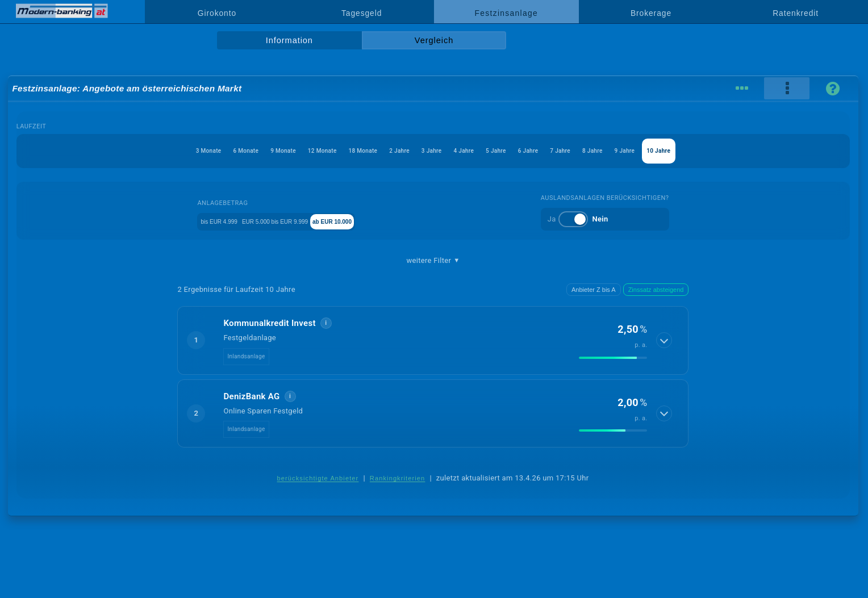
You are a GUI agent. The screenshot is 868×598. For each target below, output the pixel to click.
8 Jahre (666, 151)
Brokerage (651, 13)
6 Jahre (571, 151)
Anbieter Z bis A (594, 290)
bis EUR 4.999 (203, 221)
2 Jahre (381, 151)
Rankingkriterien (398, 478)
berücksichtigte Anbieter (318, 478)
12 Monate (269, 151)
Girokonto (217, 13)
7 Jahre (618, 151)
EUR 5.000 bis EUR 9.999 (288, 221)
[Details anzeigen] (665, 340)
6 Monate (158, 151)
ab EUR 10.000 (375, 221)
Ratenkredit (796, 13)
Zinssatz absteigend (656, 290)
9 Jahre (713, 151)
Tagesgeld (362, 13)
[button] (433, 340)
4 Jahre (475, 151)
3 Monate (104, 151)
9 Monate (213, 151)
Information (289, 40)
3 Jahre (428, 151)
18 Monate (327, 151)
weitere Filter (433, 261)
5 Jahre (523, 151)
